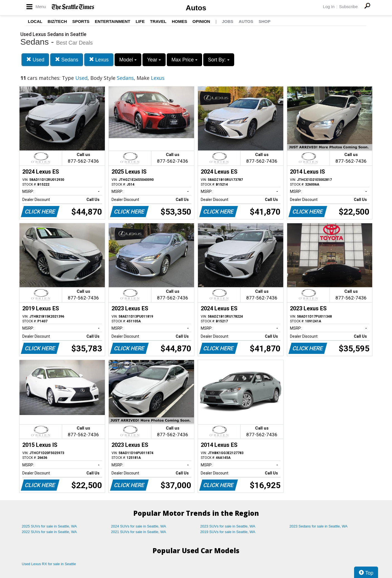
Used (35, 60)
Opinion (201, 21)
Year (154, 60)
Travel (158, 21)
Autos (196, 8)
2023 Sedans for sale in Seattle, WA (318, 526)
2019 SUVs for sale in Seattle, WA (228, 532)
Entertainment (112, 21)
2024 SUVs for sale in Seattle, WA (139, 526)
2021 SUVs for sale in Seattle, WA (139, 532)
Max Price (184, 60)
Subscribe (348, 7)
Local (35, 21)
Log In (329, 7)
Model (128, 60)
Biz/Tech (57, 21)
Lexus (99, 60)
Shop (264, 21)
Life (140, 21)
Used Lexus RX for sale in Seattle (49, 564)
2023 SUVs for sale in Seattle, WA (228, 526)
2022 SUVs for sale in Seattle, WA (49, 532)
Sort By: (219, 60)
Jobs (228, 21)
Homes (179, 21)
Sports (81, 21)
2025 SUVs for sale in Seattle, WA (49, 526)
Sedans (67, 60)
